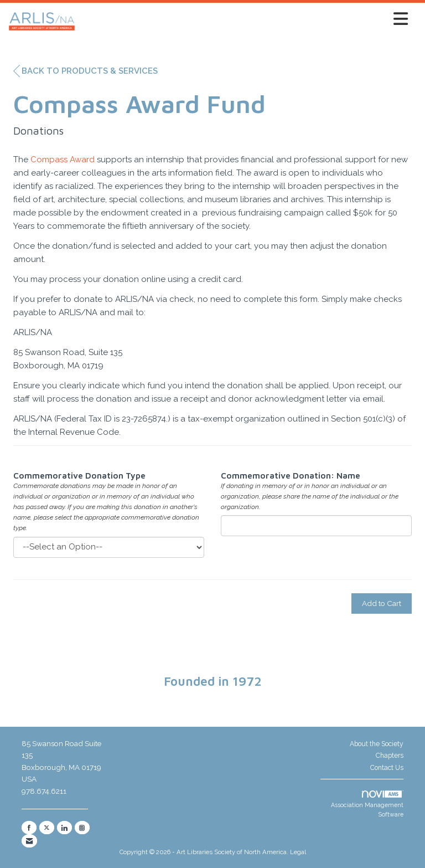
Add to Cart (382, 603)
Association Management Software (367, 804)
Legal (298, 852)
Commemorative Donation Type (79, 476)
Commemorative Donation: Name (291, 476)
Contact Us (387, 768)
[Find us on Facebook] (29, 828)
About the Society (377, 744)
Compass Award (63, 160)
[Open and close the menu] (245, 19)
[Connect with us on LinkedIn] (64, 828)
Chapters (390, 756)
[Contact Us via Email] (29, 841)
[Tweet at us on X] (47, 828)
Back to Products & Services (85, 71)
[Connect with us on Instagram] (82, 828)
